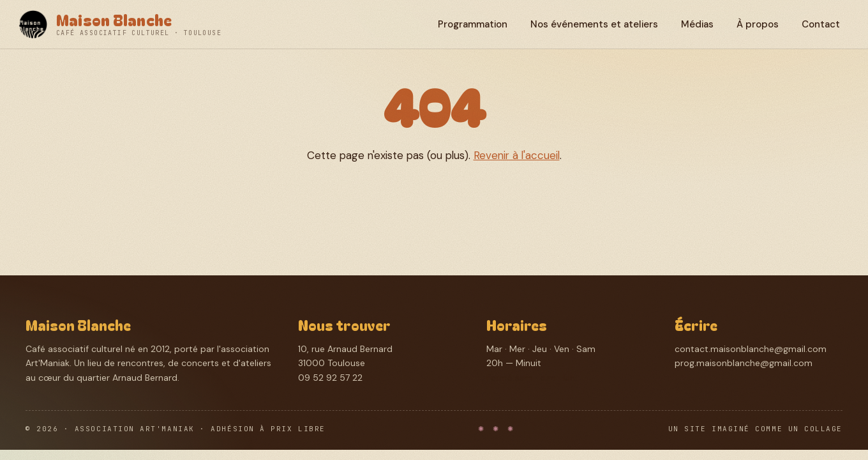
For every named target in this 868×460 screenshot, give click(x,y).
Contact (821, 24)
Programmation (473, 24)
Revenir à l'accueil (517, 155)
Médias (697, 24)
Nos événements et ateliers (594, 24)
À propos (758, 24)
